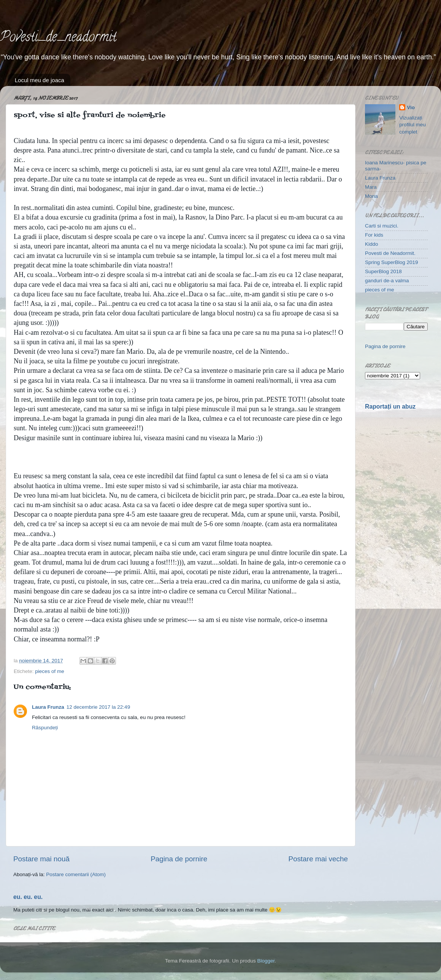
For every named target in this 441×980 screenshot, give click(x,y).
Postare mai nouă (41, 859)
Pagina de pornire (179, 859)
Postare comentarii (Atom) (76, 874)
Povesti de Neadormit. (390, 253)
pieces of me (50, 671)
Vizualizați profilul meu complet (412, 125)
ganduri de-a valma (387, 281)
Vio (411, 107)
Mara (371, 187)
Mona (371, 196)
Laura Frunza (48, 707)
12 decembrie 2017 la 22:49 (98, 707)
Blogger (266, 961)
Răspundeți (45, 728)
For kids (374, 235)
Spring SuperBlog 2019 (392, 262)
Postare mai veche (318, 859)
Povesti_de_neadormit (58, 38)
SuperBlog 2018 (383, 271)
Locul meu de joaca (40, 80)
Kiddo (372, 244)
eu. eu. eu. (28, 897)
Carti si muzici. (382, 226)
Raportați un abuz (390, 406)
